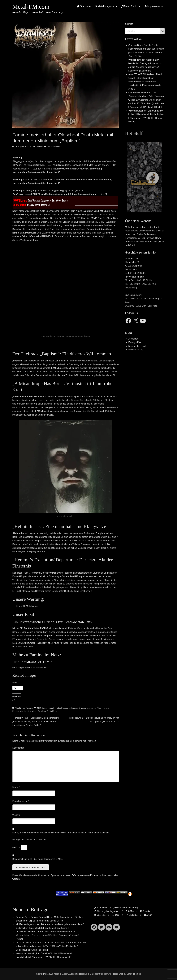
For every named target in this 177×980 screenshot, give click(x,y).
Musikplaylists (30, 711)
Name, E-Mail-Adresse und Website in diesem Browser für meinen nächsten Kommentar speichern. (61, 833)
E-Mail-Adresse (21, 801)
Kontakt (145, 911)
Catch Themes (134, 974)
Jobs (116, 915)
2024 (39, 708)
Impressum (152, 6)
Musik (83, 708)
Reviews (29, 708)
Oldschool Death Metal (47, 711)
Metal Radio (129, 6)
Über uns (100, 915)
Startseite (84, 6)
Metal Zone (20, 708)
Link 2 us (132, 915)
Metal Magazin (104, 6)
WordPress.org (136, 350)
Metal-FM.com (31, 7)
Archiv (148, 915)
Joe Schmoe (38, 147)
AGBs (130, 911)
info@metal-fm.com (135, 277)
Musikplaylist (18, 711)
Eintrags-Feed (135, 342)
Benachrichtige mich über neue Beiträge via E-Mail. (38, 859)
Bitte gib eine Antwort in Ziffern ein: (30, 840)
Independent (74, 708)
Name (16, 787)
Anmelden (133, 339)
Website (16, 815)
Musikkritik (91, 708)
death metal (55, 708)
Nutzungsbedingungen (107, 911)
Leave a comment (54, 147)
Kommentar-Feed (137, 346)
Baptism (46, 708)
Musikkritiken (103, 708)
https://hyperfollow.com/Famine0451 (30, 668)
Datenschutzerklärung (126, 908)
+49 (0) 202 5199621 (135, 273)
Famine (65, 708)
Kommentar (19, 748)
